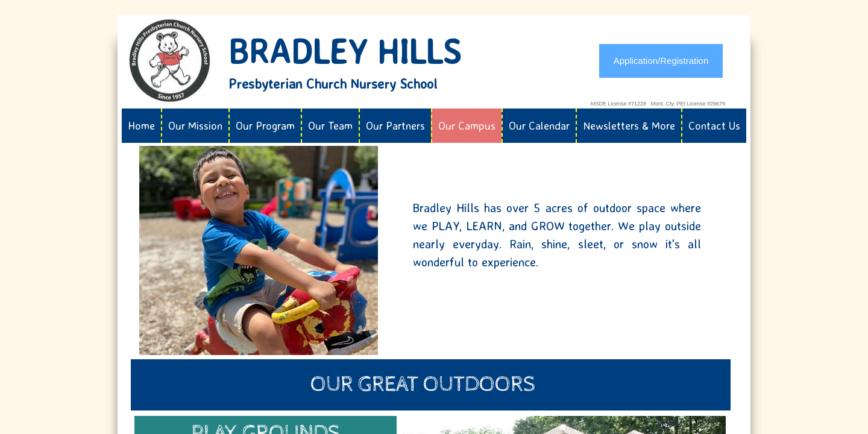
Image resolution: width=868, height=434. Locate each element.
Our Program (265, 125)
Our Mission (195, 125)
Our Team (330, 125)
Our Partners (395, 125)
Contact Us (714, 125)
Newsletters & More (629, 125)
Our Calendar (539, 125)
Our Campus (467, 125)
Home (141, 125)
